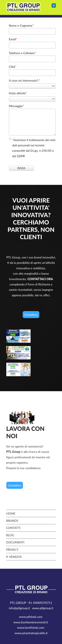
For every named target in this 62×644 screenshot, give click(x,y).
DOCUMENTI (15, 542)
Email (13, 39)
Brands (12, 521)
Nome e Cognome (21, 25)
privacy (12, 550)
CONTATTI (13, 528)
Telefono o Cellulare (23, 53)
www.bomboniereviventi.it (31, 622)
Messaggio (17, 106)
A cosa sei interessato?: (25, 80)
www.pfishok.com (31, 617)
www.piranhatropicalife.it (31, 633)
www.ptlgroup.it (43, 608)
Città (13, 66)
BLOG (10, 535)
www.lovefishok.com (31, 628)
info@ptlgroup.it (19, 608)
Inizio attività (18, 93)
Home (11, 513)
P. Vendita (14, 557)
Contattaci (31, 315)
